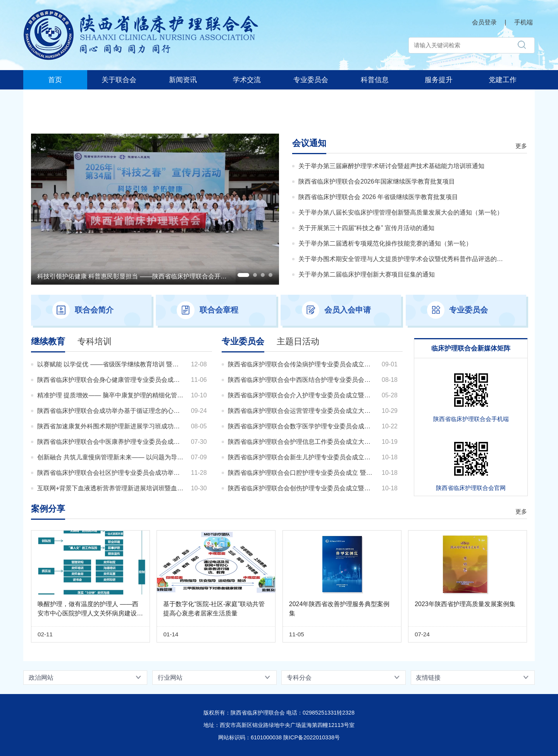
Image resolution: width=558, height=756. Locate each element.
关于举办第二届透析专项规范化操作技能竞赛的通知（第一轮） (385, 243)
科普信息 (375, 80)
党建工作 (503, 80)
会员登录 (484, 22)
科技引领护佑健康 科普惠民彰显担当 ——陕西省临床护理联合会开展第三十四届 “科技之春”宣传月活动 (178, 276)
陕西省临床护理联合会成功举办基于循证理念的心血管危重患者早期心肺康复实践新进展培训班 (111, 411)
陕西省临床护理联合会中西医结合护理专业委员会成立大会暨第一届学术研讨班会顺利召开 (302, 380)
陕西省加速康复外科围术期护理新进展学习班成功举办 (111, 426)
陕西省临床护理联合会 (85, 8)
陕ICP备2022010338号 (312, 737)
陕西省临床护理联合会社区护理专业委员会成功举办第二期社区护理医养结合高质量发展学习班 (111, 473)
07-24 (422, 634)
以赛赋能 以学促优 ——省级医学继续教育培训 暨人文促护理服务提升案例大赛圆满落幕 (111, 364)
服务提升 (439, 80)
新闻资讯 (183, 80)
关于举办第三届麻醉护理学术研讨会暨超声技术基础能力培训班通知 (391, 166)
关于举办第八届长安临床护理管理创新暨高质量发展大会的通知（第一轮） (401, 212)
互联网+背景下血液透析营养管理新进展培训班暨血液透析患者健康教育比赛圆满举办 (111, 488)
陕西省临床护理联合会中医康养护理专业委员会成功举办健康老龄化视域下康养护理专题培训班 (111, 442)
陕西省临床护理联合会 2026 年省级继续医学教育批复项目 (378, 197)
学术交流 (247, 80)
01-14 (171, 634)
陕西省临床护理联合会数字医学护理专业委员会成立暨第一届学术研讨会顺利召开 (302, 426)
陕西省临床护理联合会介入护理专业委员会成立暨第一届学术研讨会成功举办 (302, 395)
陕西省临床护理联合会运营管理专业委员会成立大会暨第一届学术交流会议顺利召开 (302, 411)
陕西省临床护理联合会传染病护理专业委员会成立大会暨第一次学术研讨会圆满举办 (302, 364)
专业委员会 (311, 80)
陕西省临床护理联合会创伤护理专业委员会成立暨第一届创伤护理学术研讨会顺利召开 (302, 488)
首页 (55, 80)
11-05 (297, 634)
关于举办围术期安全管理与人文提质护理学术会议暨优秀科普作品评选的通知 (401, 259)
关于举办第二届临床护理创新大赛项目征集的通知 (367, 274)
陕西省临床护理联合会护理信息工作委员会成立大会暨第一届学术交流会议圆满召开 (302, 442)
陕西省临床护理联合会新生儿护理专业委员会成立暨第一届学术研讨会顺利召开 (302, 457)
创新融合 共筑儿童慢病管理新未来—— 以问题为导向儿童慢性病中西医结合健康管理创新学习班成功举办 (111, 457)
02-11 (45, 634)
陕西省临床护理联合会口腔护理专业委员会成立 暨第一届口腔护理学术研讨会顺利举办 (302, 473)
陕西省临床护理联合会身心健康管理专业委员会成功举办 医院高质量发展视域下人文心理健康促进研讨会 (111, 380)
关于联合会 (119, 80)
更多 (521, 146)
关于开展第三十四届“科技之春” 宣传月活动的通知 (366, 228)
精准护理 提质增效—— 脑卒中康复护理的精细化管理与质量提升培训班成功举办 (111, 395)
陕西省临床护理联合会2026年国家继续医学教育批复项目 (377, 181)
